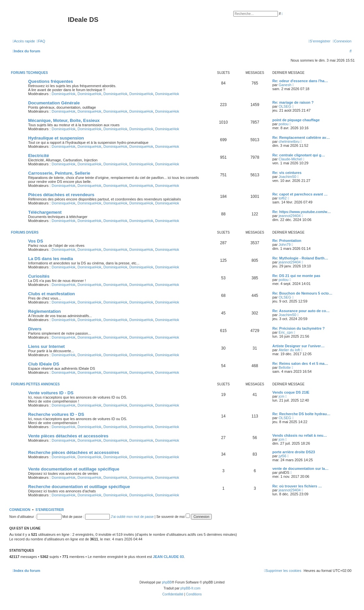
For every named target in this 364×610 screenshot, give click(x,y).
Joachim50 (287, 177)
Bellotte (285, 367)
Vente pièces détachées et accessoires (68, 436)
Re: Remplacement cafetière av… (301, 138)
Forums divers (25, 232)
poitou (284, 124)
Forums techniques (29, 73)
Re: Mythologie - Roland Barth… (300, 258)
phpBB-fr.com (190, 588)
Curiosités (39, 276)
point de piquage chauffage (296, 120)
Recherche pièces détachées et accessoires (74, 452)
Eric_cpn (286, 332)
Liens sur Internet (46, 346)
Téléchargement (45, 212)
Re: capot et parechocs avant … (300, 194)
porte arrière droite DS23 (294, 452)
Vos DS (36, 241)
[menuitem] (41, 41)
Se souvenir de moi (173, 517)
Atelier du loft (289, 350)
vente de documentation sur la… (300, 469)
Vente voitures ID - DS (51, 393)
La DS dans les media (51, 259)
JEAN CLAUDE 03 (168, 557)
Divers (35, 329)
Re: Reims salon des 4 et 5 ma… (300, 363)
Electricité (39, 156)
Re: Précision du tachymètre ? (298, 328)
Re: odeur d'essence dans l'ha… (300, 81)
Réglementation (45, 311)
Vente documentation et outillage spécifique (74, 469)
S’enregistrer (50, 510)
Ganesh (285, 85)
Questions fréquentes (51, 81)
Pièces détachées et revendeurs (61, 195)
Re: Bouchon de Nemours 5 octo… (302, 293)
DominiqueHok (64, 94)
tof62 (283, 198)
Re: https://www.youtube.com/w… (302, 212)
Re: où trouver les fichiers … (297, 486)
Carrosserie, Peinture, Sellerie (59, 173)
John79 (285, 245)
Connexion (20, 510)
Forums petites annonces (35, 384)
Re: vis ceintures (287, 173)
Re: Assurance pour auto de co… (301, 311)
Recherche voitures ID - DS (56, 414)
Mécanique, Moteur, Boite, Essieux (64, 120)
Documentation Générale (54, 103)
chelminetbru (289, 141)
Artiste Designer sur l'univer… (298, 346)
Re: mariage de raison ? (293, 102)
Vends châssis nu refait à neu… (300, 435)
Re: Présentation (287, 241)
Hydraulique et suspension (56, 138)
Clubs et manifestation (51, 294)
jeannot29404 (290, 216)
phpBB (167, 582)
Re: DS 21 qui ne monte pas (296, 276)
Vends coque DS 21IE (291, 392)
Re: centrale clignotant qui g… (299, 155)
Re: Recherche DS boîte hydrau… (301, 414)
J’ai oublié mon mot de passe (132, 517)
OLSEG (285, 106)
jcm (281, 396)
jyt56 (282, 456)
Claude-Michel (290, 159)
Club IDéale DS (44, 364)
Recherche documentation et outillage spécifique (79, 487)
